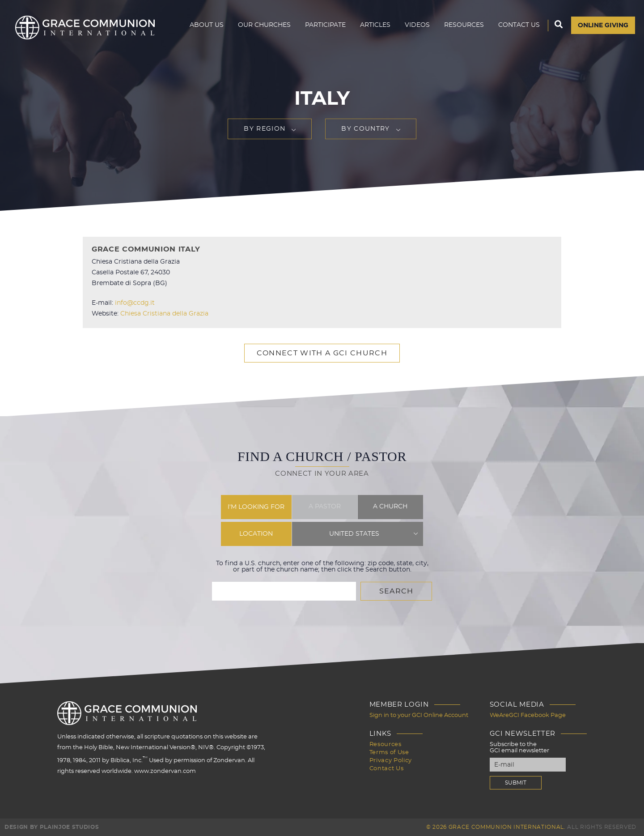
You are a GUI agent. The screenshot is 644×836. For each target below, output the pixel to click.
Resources (464, 25)
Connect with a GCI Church (322, 353)
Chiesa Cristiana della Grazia (164, 314)
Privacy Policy (391, 761)
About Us (207, 25)
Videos (417, 25)
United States (354, 534)
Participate (325, 25)
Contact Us (519, 25)
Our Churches (264, 25)
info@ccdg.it (135, 303)
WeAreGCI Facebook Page (528, 715)
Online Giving (603, 26)
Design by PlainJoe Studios (52, 827)
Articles (375, 25)
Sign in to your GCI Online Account (419, 715)
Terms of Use (389, 753)
